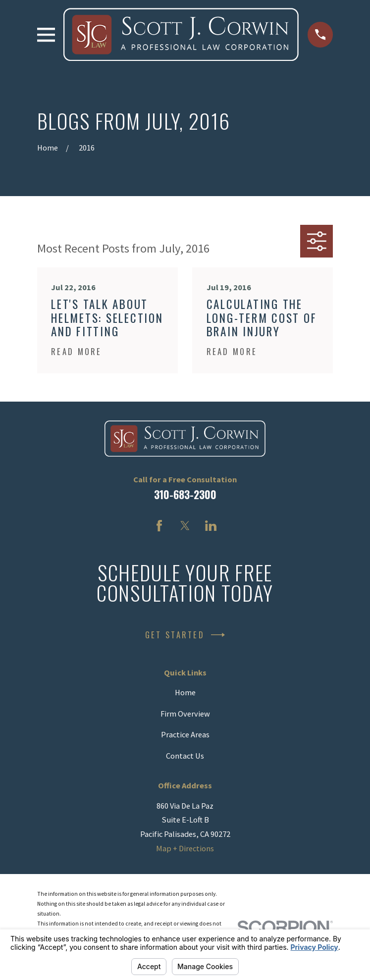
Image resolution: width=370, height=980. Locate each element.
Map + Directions (185, 848)
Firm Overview (185, 714)
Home (185, 692)
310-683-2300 (185, 494)
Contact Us (185, 756)
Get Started (185, 635)
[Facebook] (159, 526)
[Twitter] (185, 526)
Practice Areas (185, 734)
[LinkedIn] (211, 526)
